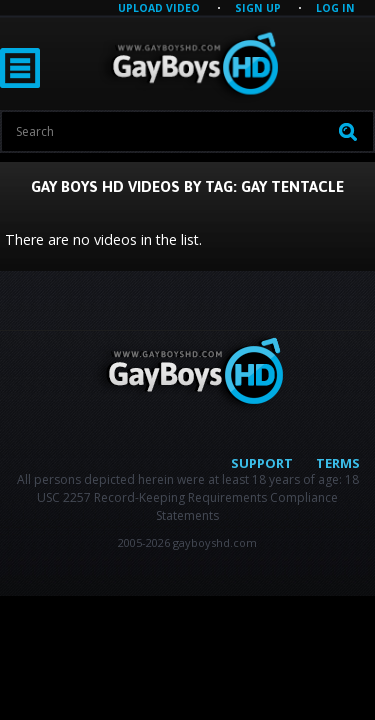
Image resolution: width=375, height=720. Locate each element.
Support (262, 463)
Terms (338, 463)
